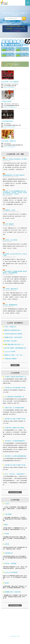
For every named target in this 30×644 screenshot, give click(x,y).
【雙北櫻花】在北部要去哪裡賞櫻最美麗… (16, 456)
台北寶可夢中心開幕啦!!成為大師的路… (15, 428)
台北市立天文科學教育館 (11, 572)
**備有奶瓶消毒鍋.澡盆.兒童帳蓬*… (14, 334)
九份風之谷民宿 (6, 101)
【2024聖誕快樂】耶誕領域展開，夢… (15, 397)
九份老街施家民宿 (7, 121)
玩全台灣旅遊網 (13, 632)
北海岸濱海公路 (8, 553)
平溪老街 (7, 534)
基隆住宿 (14, 22)
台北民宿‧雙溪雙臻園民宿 (10, 305)
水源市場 (7, 544)
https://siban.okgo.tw (10, 147)
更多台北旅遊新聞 (15, 492)
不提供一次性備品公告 (10, 327)
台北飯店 (10, 22)
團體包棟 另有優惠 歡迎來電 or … (13, 330)
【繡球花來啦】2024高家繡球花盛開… (15, 408)
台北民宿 (4, 3)
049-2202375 (13, 635)
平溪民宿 (10, 24)
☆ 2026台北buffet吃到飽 (19, 29)
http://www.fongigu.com (10, 107)
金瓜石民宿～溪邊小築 (8, 141)
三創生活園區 (8, 514)
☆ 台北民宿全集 (9, 29)
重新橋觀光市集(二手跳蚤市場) (12, 592)
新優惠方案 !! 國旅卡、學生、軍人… (14, 355)
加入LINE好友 (21, 635)
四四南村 (7, 583)
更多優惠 (15, 365)
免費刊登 (10, 633)
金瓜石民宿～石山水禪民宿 (10, 82)
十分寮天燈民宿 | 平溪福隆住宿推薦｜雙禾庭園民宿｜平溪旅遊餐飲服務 (15, 272)
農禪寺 (6, 525)
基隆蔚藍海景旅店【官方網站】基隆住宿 (14, 175)
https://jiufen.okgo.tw (10, 127)
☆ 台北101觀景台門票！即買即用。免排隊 (15, 26)
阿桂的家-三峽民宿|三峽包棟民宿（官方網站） (15, 159)
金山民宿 (24, 24)
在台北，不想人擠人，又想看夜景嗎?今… (15, 474)
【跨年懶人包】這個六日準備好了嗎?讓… (15, 419)
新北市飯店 (20, 22)
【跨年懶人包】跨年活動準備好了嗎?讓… (15, 388)
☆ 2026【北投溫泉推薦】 (15, 31)
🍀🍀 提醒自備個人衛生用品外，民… (14, 344)
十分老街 (7, 504)
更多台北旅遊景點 (15, 605)
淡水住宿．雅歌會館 (8, 224)
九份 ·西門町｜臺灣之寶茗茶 (10, 289)
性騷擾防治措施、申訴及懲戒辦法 (13, 337)
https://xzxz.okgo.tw (9, 87)
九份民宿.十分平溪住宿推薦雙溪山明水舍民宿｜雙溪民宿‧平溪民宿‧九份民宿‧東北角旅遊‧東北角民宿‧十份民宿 (15, 193)
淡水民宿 (15, 24)
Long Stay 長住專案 (10, 351)
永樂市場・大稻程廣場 (10, 564)
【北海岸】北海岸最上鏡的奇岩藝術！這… (16, 377)
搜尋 (24, 19)
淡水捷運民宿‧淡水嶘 (9, 210)
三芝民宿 (20, 24)
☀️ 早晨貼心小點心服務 (10, 341)
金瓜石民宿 (5, 24)
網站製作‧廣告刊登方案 (19, 633)
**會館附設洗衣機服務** (11, 359)
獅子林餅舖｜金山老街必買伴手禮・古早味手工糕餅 (15, 255)
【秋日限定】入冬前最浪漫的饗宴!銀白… (15, 441)
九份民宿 (25, 22)
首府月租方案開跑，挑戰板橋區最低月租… (16, 348)
